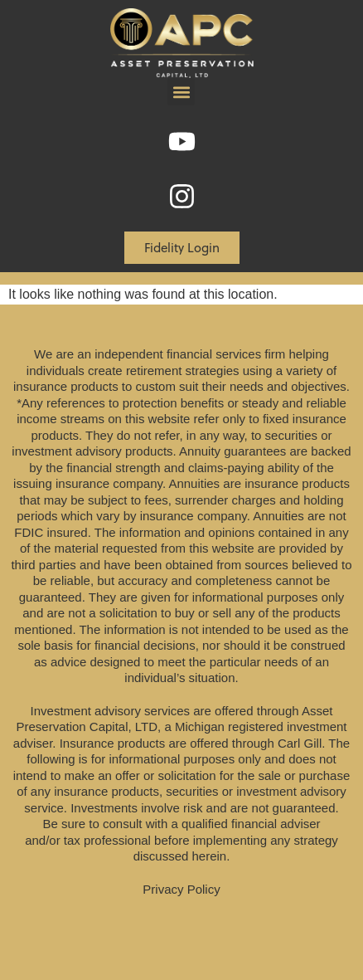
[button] (181, 92)
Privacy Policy (181, 889)
